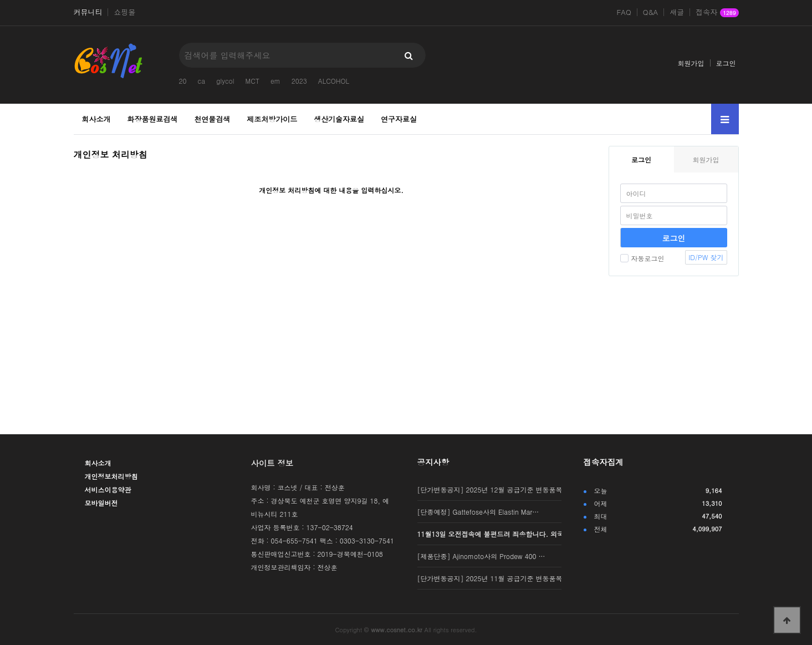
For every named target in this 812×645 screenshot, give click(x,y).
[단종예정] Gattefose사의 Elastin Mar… (478, 512)
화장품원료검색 (152, 119)
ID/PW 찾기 (706, 257)
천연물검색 (212, 119)
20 (183, 81)
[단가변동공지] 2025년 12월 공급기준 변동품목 (490, 489)
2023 (299, 81)
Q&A (651, 12)
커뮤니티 (88, 12)
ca (202, 81)
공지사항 (433, 462)
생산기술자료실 (339, 119)
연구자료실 (399, 119)
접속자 (717, 13)
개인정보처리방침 (111, 476)
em (275, 81)
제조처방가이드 (272, 119)
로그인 (726, 63)
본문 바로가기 (0, 0)
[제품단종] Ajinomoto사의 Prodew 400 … (481, 556)
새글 (677, 12)
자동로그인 (642, 258)
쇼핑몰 (124, 12)
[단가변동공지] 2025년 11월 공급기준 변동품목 (490, 578)
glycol (225, 81)
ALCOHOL (334, 81)
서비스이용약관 (108, 489)
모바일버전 (101, 503)
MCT (252, 81)
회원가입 (691, 63)
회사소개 (96, 119)
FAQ (624, 12)
